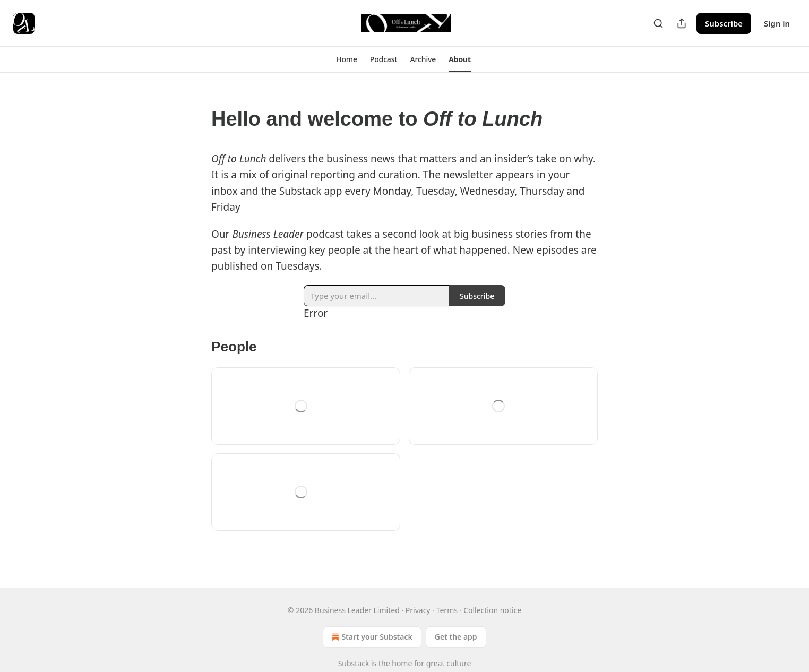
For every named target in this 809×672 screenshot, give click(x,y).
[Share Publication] (682, 23)
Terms (447, 610)
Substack (354, 663)
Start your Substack (371, 637)
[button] (347, 59)
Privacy (418, 610)
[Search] (658, 23)
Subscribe (724, 23)
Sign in (777, 23)
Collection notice (492, 610)
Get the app (456, 637)
